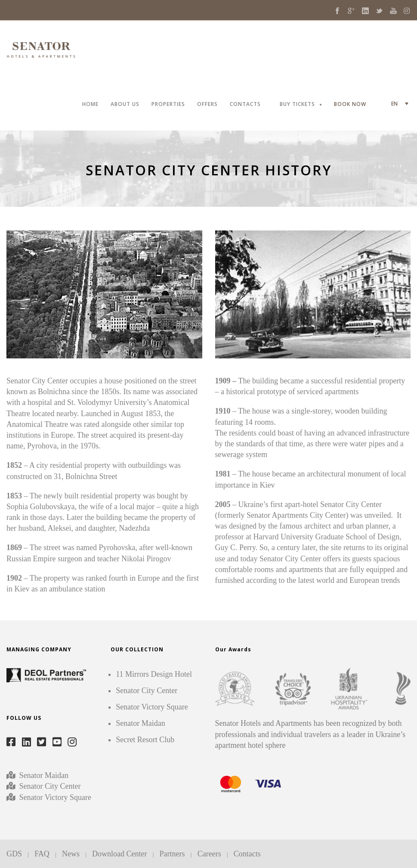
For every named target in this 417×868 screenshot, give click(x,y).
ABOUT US (125, 105)
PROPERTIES (168, 105)
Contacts (247, 854)
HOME (90, 105)
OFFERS (207, 105)
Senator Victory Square (56, 797)
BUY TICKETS (297, 105)
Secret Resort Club (145, 740)
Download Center (119, 854)
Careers (209, 854)
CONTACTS (245, 105)
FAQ (42, 854)
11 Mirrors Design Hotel (154, 674)
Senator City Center (49, 786)
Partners (172, 854)
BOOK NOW (350, 105)
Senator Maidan (43, 775)
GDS (14, 854)
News (71, 854)
